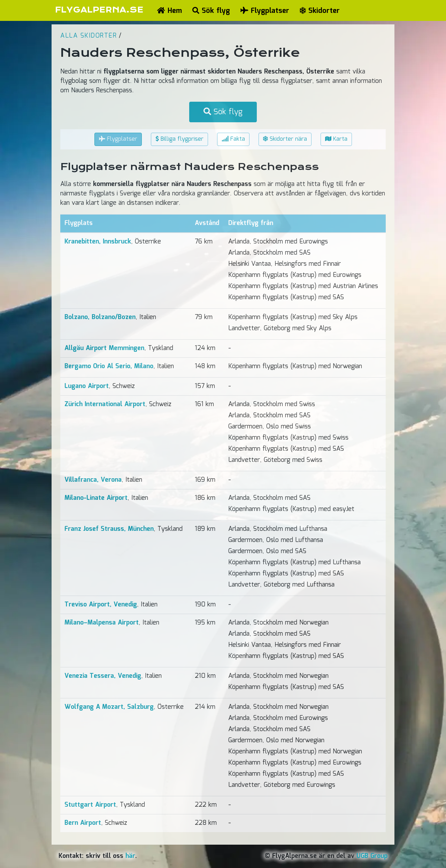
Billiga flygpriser (179, 139)
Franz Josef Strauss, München (109, 529)
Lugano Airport (87, 386)
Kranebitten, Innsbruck (98, 242)
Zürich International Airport (105, 404)
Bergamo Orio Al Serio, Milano (109, 366)
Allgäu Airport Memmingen (104, 348)
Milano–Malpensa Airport (102, 623)
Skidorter (320, 11)
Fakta (233, 139)
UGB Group (372, 856)
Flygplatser (265, 11)
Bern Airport (83, 823)
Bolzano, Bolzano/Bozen (100, 317)
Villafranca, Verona (93, 480)
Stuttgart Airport (90, 805)
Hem (170, 11)
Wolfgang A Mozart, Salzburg (109, 707)
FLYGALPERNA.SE (99, 10)
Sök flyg (211, 11)
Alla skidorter (89, 36)
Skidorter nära (285, 139)
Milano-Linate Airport (96, 498)
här (130, 856)
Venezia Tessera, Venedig (103, 676)
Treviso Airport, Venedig (101, 605)
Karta (336, 139)
